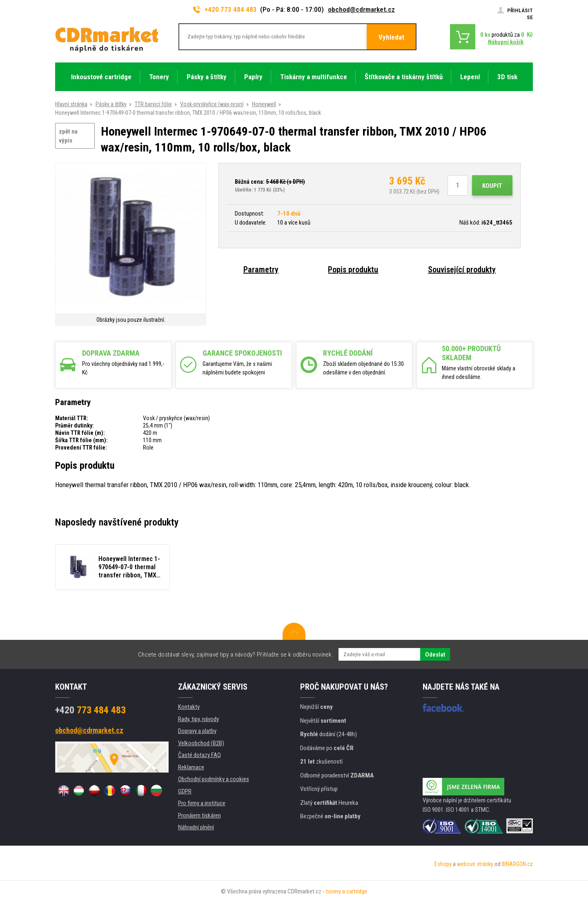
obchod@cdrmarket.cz (361, 9)
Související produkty (462, 269)
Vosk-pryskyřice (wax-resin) (212, 104)
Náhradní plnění (196, 827)
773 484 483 (90, 710)
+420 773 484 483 (225, 9)
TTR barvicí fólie (153, 104)
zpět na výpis (68, 136)
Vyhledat (391, 37)
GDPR (185, 791)
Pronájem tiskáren (199, 815)
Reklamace (191, 767)
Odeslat (435, 655)
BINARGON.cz (517, 864)
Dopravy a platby (197, 731)
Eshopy (443, 864)
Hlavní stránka (71, 104)
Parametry (261, 269)
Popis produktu (353, 269)
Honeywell (264, 104)
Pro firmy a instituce (202, 803)
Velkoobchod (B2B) (201, 743)
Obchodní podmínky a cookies (214, 779)
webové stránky (475, 864)
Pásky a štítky (111, 104)
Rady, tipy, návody (198, 719)
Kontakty (189, 707)
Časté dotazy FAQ (199, 755)
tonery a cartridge (346, 891)
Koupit (492, 186)
